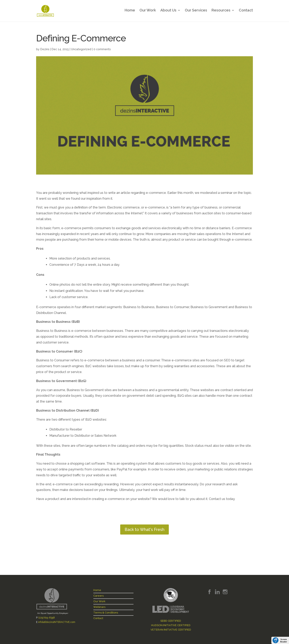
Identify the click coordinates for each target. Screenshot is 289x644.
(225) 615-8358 (46, 618)
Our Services (196, 12)
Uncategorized (81, 49)
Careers (98, 596)
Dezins (45, 49)
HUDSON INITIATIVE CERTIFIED (171, 625)
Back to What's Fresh (144, 530)
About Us (168, 12)
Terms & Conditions (106, 613)
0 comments (102, 49)
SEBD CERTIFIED (171, 621)
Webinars (99, 607)
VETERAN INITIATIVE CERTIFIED (171, 630)
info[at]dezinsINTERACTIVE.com (57, 622)
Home (130, 12)
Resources (221, 12)
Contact (246, 12)
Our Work (148, 12)
